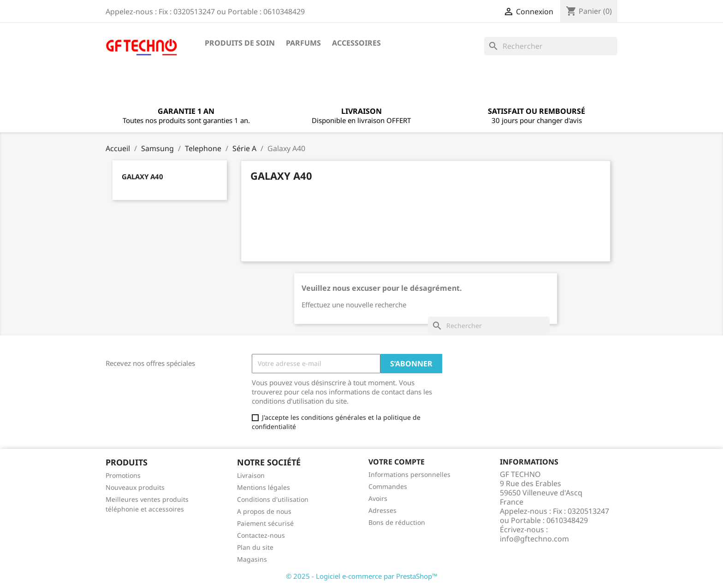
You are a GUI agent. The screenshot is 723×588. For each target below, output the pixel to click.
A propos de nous (264, 511)
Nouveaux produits (135, 487)
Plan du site (255, 547)
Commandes (388, 486)
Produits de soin (240, 43)
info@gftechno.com (534, 539)
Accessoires (356, 43)
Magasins (252, 559)
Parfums (303, 43)
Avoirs (378, 498)
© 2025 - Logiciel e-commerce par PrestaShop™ (362, 576)
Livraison (251, 475)
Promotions (123, 475)
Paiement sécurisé (265, 523)
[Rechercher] (551, 46)
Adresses (382, 510)
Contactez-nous (261, 535)
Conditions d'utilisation (273, 499)
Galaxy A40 (142, 176)
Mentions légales (264, 487)
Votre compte (397, 462)
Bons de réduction (397, 522)
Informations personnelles (409, 474)
